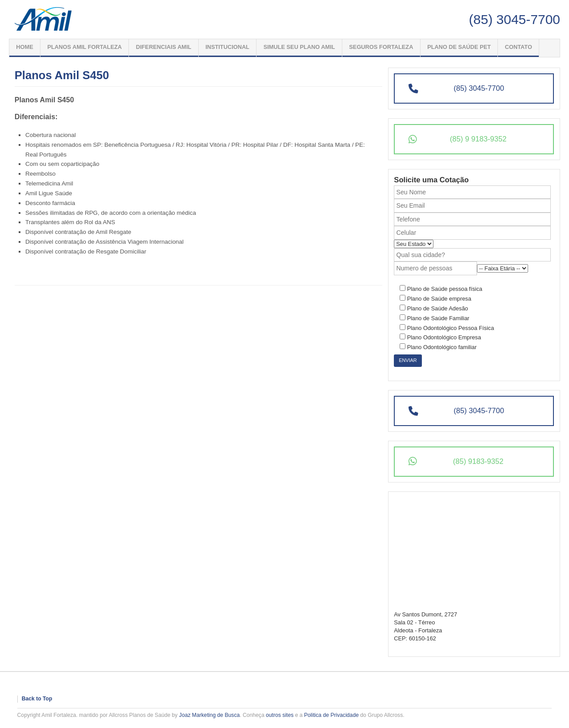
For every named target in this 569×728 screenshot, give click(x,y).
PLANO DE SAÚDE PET (459, 47)
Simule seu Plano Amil (299, 47)
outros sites (280, 715)
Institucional (227, 47)
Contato (519, 47)
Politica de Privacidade (331, 715)
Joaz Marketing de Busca (210, 715)
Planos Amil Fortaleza (84, 47)
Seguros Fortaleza (381, 47)
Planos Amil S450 (62, 75)
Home (24, 47)
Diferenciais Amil (164, 47)
